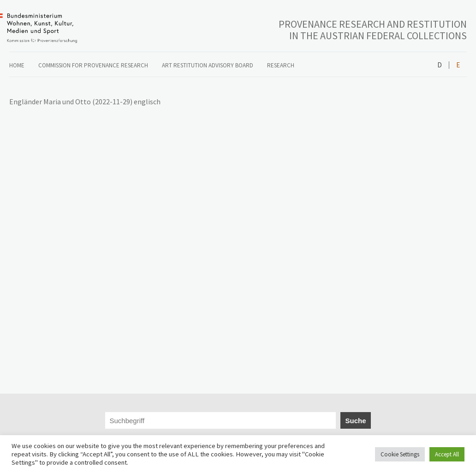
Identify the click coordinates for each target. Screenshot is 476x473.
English (458, 65)
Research (281, 65)
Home (17, 65)
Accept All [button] (447, 454)
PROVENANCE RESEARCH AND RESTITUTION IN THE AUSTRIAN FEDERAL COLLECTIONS (373, 30)
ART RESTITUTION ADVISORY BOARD (208, 65)
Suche (355, 421)
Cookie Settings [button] (400, 454)
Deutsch (440, 65)
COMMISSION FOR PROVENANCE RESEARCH (93, 65)
